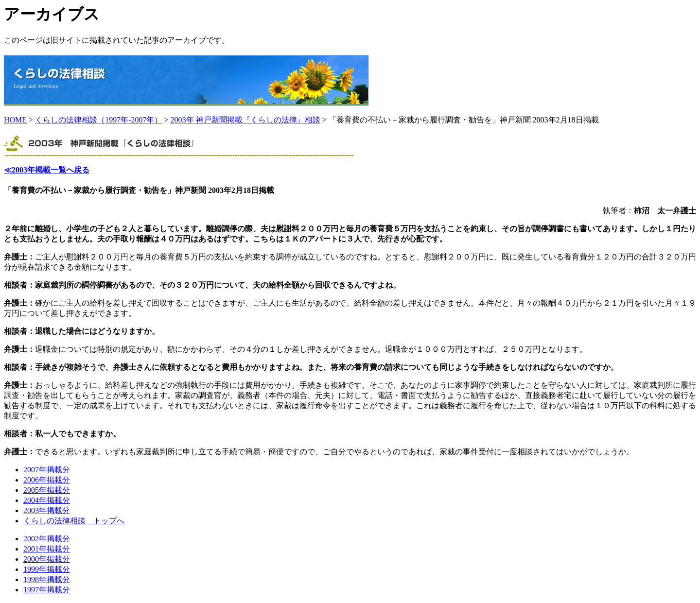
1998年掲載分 (47, 579)
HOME (15, 120)
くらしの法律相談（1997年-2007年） (98, 120)
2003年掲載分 (47, 510)
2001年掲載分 (47, 549)
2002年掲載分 (47, 539)
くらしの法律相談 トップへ (74, 521)
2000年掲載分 (47, 559)
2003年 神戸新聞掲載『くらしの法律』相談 (245, 120)
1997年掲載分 (47, 590)
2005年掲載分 (47, 490)
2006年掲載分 (47, 480)
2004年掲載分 (47, 500)
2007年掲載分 (47, 470)
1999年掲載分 (47, 569)
